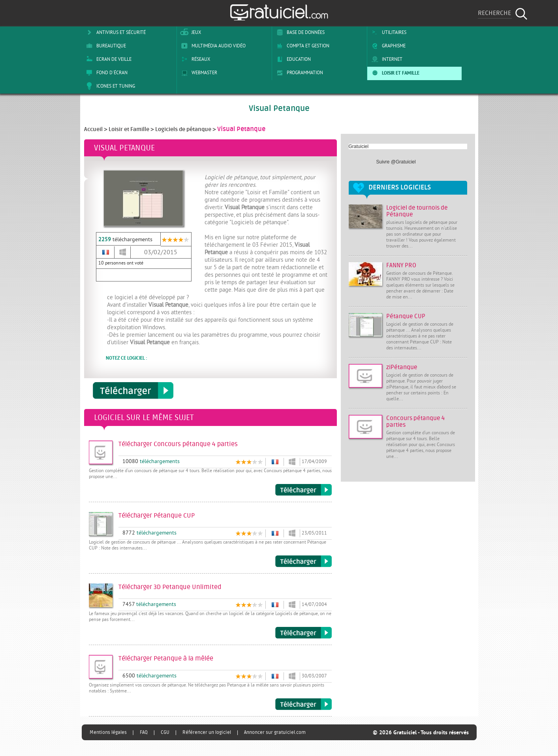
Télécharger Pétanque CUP (303, 561)
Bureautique (105, 46)
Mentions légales (108, 732)
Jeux (190, 32)
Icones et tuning (109, 86)
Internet (386, 59)
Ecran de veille (107, 59)
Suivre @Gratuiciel (396, 162)
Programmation (298, 73)
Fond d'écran (105, 73)
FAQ (144, 732)
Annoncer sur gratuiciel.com (275, 732)
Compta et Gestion (302, 46)
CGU (165, 732)
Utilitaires (388, 32)
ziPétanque (402, 367)
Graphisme (387, 46)
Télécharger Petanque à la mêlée (303, 704)
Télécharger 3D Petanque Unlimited (303, 633)
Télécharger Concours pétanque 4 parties (303, 490)
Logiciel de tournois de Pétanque (417, 211)
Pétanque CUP (406, 316)
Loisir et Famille (394, 73)
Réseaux (194, 59)
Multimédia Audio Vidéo (212, 46)
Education (292, 59)
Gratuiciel (359, 146)
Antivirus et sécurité (115, 32)
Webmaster (198, 73)
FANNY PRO (401, 265)
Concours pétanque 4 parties (415, 422)
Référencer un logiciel (207, 732)
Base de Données (299, 32)
